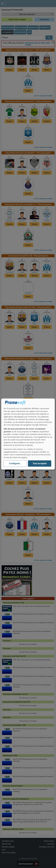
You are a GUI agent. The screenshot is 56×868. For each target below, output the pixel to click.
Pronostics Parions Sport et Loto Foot (16, 4)
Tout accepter (40, 464)
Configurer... (15, 464)
